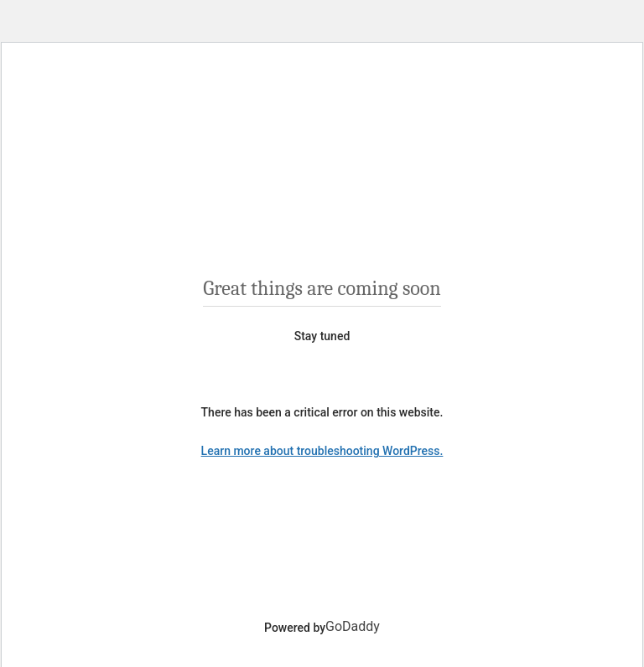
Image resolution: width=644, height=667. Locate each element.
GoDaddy (353, 626)
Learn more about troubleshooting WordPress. (322, 451)
